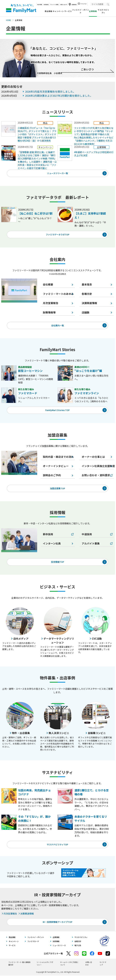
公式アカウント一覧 (53, 958)
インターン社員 (52, 546)
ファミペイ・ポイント (81, 11)
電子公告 (78, 950)
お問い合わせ (64, 4)
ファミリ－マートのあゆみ (58, 295)
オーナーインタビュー (56, 468)
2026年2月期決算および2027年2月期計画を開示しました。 (59, 96)
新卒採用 (48, 537)
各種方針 (78, 946)
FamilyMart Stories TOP (58, 412)
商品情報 (48, 11)
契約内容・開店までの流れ (58, 459)
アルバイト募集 (54, 4)
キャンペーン (58, 11)
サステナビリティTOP (58, 848)
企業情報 (56, 942)
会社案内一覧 (58, 327)
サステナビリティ (103, 11)
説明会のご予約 (52, 477)
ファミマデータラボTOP (58, 235)
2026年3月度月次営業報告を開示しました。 (50, 92)
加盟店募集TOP (58, 491)
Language (84, 4)
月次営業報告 (51, 304)
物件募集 (40, 4)
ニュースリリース (59, 950)
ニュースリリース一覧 (58, 173)
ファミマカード (33, 946)
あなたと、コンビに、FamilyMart (21, 8)
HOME (9, 20)
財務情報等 (49, 313)
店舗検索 (74, 4)
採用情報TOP (57, 565)
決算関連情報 (26, 917)
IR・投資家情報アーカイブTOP (57, 926)
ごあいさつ (87, 69)
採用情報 (46, 4)
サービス (68, 11)
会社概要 (48, 286)
